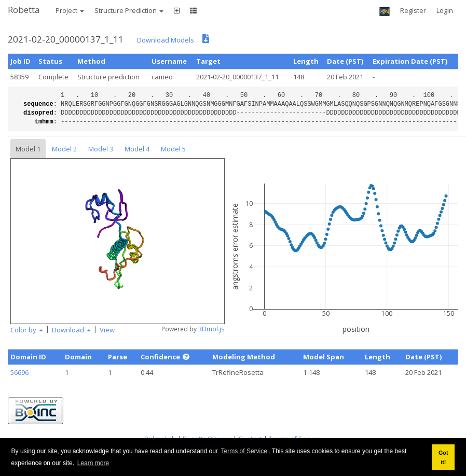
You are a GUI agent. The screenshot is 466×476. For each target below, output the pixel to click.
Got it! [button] (443, 457)
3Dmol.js (211, 329)
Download (71, 330)
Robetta (24, 10)
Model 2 (64, 149)
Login (445, 10)
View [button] (107, 330)
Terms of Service (244, 451)
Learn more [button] (93, 463)
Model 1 (28, 149)
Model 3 (101, 149)
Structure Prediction (129, 10)
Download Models (166, 40)
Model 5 (173, 149)
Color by (27, 330)
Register (413, 10)
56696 (19, 372)
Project (70, 10)
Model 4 (137, 149)
